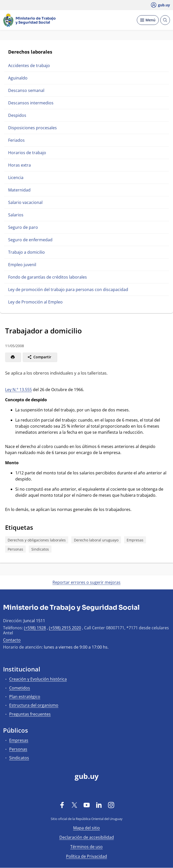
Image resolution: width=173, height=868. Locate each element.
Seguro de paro (23, 227)
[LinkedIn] (99, 805)
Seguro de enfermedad (30, 240)
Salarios (16, 215)
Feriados (16, 140)
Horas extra (19, 165)
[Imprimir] (13, 357)
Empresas (135, 540)
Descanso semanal (26, 90)
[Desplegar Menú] (148, 20)
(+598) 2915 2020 (65, 628)
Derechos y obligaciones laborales (37, 540)
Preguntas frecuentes (30, 714)
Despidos (17, 115)
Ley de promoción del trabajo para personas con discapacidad (68, 290)
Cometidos (20, 688)
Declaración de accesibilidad (87, 837)
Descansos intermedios (31, 103)
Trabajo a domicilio (26, 252)
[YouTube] (87, 805)
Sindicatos (40, 549)
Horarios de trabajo (27, 153)
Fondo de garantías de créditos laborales (48, 277)
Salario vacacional (25, 202)
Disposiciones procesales (32, 128)
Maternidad (19, 190)
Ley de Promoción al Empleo (35, 302)
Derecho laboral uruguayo (96, 540)
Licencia (16, 178)
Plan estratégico (25, 697)
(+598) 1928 (35, 628)
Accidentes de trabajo (29, 66)
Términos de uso (86, 847)
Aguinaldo (18, 78)
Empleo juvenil (22, 265)
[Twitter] (74, 805)
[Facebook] (62, 805)
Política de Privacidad (86, 856)
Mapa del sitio (86, 828)
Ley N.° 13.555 (18, 390)
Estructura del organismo (34, 705)
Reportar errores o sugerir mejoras (86, 582)
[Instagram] (111, 805)
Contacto (12, 640)
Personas (15, 549)
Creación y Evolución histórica (38, 679)
